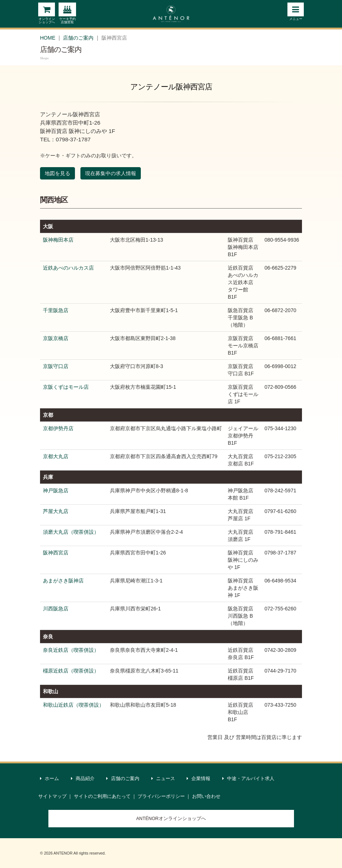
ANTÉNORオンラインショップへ (171, 819)
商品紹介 (83, 779)
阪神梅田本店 (58, 240)
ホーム (50, 779)
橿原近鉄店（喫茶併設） (71, 671)
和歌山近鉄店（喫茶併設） (73, 705)
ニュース (163, 779)
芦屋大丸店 (56, 511)
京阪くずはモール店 (66, 387)
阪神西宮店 (56, 553)
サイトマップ (52, 796)
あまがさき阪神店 (63, 581)
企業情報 (199, 779)
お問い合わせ (206, 796)
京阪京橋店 (56, 338)
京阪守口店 (56, 366)
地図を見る (57, 173)
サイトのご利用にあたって (102, 796)
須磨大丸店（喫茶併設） (71, 532)
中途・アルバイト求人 (248, 779)
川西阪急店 (56, 609)
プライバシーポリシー (161, 796)
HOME (48, 38)
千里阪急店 (56, 310)
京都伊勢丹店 (58, 428)
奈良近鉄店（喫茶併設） (71, 650)
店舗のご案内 (78, 38)
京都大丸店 (56, 456)
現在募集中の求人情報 (111, 173)
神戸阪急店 (56, 490)
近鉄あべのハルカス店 (68, 268)
